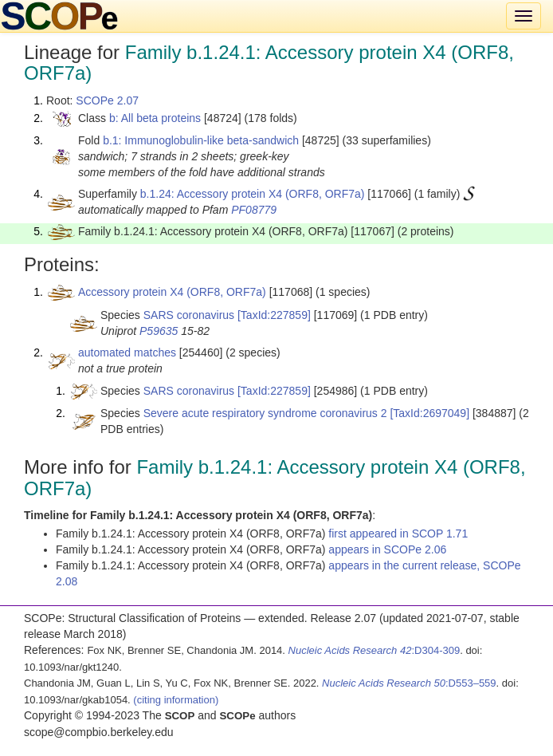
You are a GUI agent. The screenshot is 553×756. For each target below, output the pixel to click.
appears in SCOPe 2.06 (387, 549)
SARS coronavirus (189, 315)
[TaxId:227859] (274, 315)
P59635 (159, 331)
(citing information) (176, 700)
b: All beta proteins (155, 118)
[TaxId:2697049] (429, 413)
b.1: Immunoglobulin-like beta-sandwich (201, 140)
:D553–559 (409, 683)
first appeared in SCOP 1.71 (398, 534)
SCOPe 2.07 (107, 100)
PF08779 (254, 210)
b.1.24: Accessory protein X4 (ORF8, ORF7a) (253, 194)
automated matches (127, 352)
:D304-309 (375, 650)
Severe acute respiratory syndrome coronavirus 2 (265, 413)
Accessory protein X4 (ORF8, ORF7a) (172, 292)
